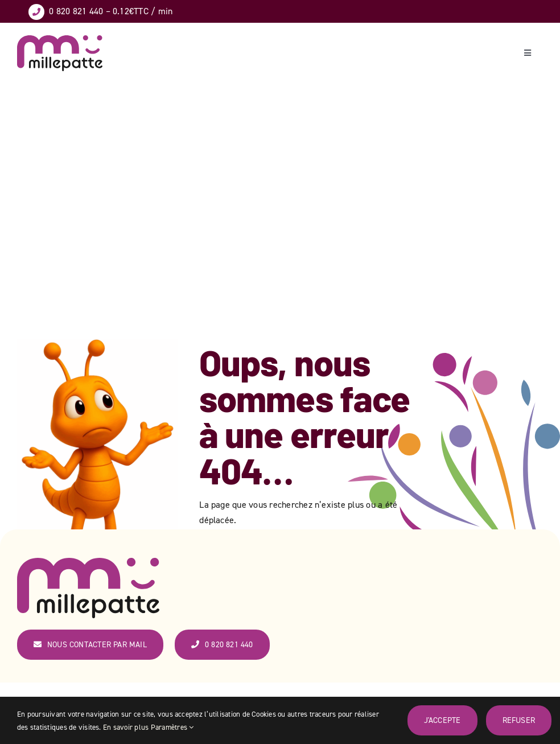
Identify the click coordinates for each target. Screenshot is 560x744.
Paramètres (172, 727)
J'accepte (442, 720)
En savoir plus (126, 727)
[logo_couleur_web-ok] (60, 40)
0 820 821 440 (76, 11)
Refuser (519, 720)
